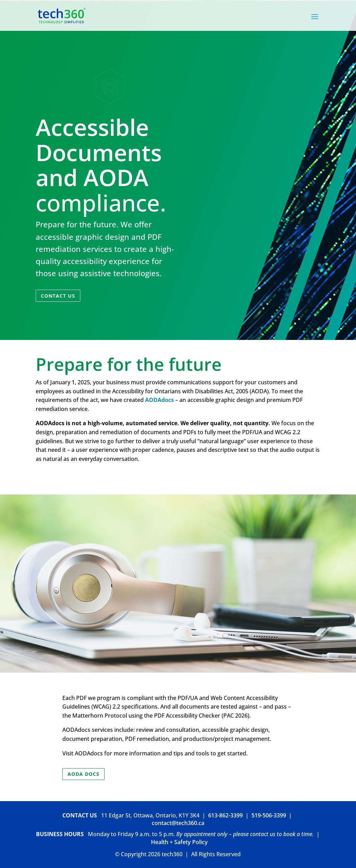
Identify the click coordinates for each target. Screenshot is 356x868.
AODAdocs (159, 400)
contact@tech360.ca (178, 823)
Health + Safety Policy (179, 842)
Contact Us (58, 296)
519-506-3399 (269, 815)
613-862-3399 (225, 815)
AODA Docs (83, 774)
